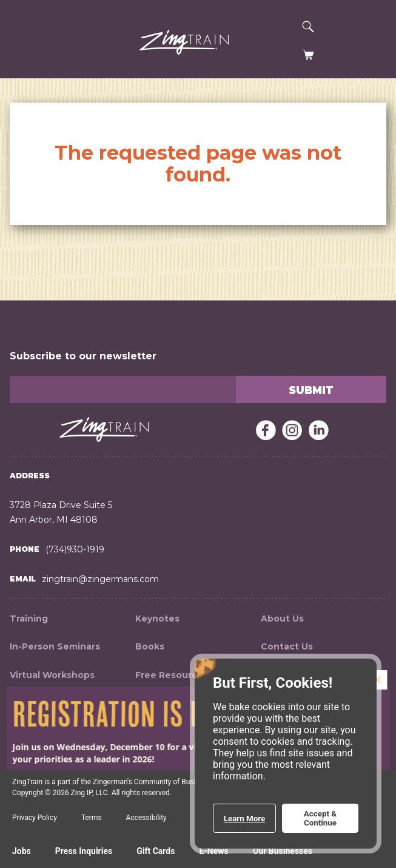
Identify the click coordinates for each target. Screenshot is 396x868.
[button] (25, 44)
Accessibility (146, 818)
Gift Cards (156, 851)
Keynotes (157, 619)
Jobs (22, 851)
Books (150, 646)
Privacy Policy (35, 818)
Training (29, 619)
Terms (92, 818)
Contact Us (287, 646)
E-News (213, 851)
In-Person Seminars (55, 646)
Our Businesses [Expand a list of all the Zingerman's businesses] (283, 851)
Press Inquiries (84, 851)
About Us (282, 619)
